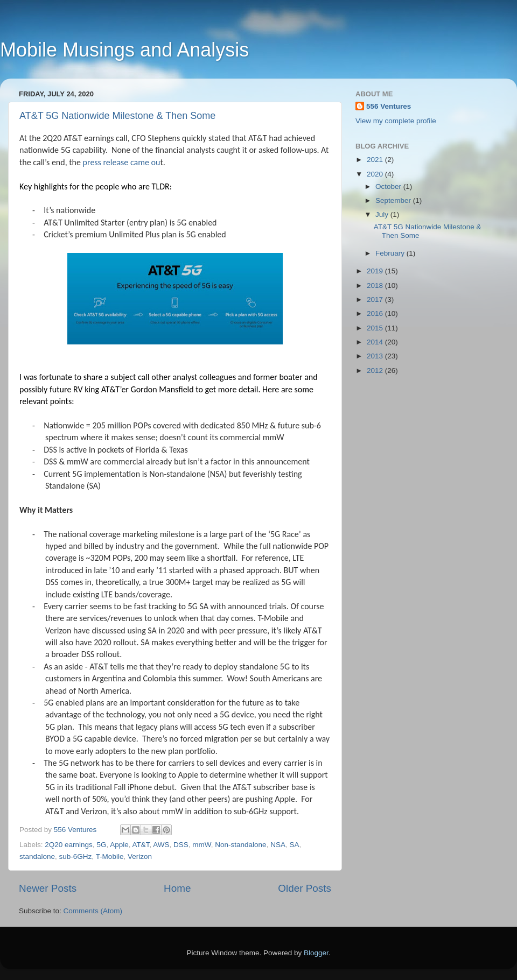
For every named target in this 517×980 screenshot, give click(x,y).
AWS (161, 845)
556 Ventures (389, 106)
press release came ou (122, 162)
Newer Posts (48, 888)
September (394, 200)
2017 (376, 299)
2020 (376, 174)
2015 (376, 328)
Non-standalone (240, 845)
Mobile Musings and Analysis (124, 50)
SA (294, 845)
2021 (376, 160)
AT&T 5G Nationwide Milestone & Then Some (117, 116)
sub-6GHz (76, 856)
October (389, 186)
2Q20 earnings (69, 845)
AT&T (141, 845)
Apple (119, 845)
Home (177, 888)
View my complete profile (396, 121)
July (383, 214)
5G (101, 845)
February (391, 253)
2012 (376, 371)
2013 (376, 356)
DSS (181, 845)
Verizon (140, 856)
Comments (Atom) (93, 911)
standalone (37, 856)
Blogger (316, 953)
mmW (202, 845)
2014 (376, 342)
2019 (376, 271)
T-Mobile (110, 856)
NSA (278, 845)
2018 (376, 285)
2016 (376, 313)
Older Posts (305, 888)
